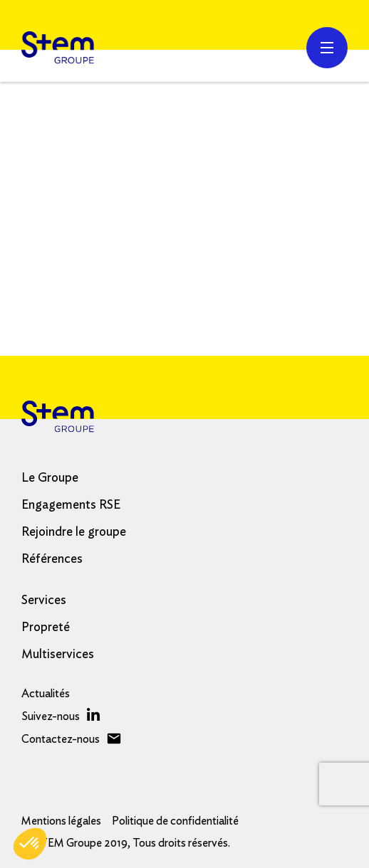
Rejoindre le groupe (74, 532)
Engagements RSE (71, 505)
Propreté (46, 628)
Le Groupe (50, 478)
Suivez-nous (51, 716)
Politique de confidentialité (175, 821)
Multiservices (58, 655)
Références (52, 559)
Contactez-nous (61, 739)
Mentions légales (61, 821)
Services (44, 600)
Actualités (46, 694)
